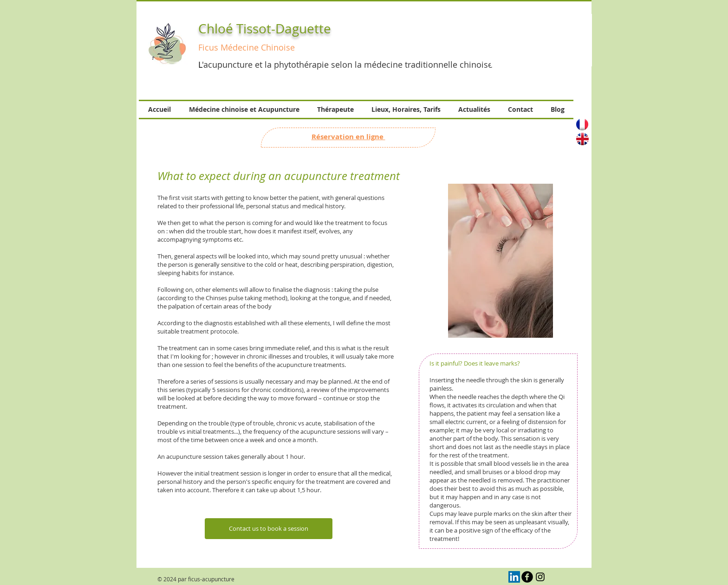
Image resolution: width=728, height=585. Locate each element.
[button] (541, 40)
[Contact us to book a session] (269, 529)
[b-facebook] (527, 577)
